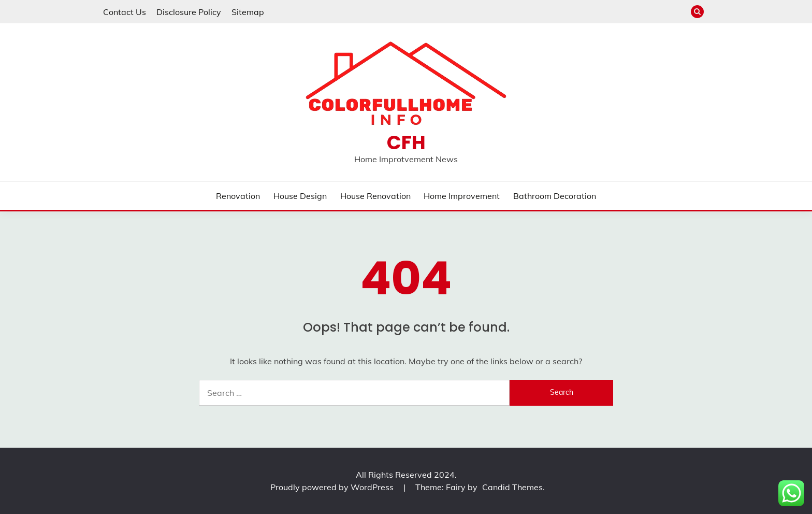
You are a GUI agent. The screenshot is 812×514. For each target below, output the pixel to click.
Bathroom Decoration (555, 196)
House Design (300, 196)
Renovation (238, 196)
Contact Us (125, 12)
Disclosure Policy (189, 12)
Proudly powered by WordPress (333, 487)
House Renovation (375, 196)
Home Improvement (462, 196)
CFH (406, 142)
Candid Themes (512, 487)
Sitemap (248, 12)
